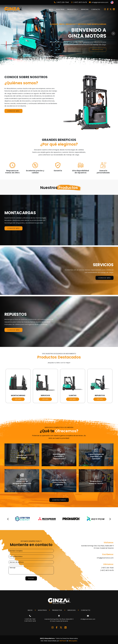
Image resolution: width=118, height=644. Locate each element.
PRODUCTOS (98, 50)
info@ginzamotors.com (99, 2)
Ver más (18, 399)
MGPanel (63, 641)
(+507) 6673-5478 (79, 2)
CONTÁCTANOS (59, 500)
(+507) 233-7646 (61, 2)
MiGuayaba (73, 641)
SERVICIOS (85, 9)
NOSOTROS (60, 9)
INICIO (51, 9)
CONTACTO (96, 9)
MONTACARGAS (18, 395)
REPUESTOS (100, 395)
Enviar (31, 578)
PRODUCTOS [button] (72, 9)
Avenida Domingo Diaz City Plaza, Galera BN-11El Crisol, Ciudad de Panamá (97, 547)
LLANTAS (73, 395)
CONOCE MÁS (13, 111)
